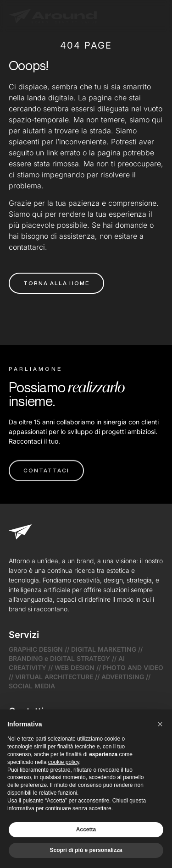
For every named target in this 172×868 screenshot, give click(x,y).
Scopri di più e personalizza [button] (86, 850)
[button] (160, 724)
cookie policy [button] (64, 762)
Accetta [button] (86, 830)
